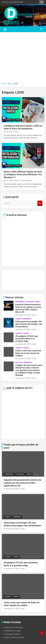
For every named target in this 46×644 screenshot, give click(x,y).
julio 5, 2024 (8, 180)
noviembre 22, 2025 (23, 344)
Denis (16, 132)
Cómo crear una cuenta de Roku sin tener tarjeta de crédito (28, 353)
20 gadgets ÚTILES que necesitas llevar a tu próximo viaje (27, 339)
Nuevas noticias (14, 297)
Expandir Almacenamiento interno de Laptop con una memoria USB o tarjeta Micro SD (28, 308)
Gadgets (19, 333)
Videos (19, 120)
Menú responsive (42, 2)
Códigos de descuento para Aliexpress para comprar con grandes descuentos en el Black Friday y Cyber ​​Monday (29, 370)
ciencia (18, 319)
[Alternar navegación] (5, 29)
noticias (19, 362)
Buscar (40, 203)
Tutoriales (9, 120)
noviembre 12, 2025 (23, 378)
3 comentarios (26, 180)
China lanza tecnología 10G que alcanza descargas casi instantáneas (29, 324)
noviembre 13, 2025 (23, 359)
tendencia (28, 362)
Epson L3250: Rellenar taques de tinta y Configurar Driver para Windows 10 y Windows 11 (23, 174)
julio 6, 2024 (8, 132)
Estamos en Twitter (13, 631)
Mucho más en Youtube (15, 637)
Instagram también (13, 634)
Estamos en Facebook (14, 627)
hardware (20, 302)
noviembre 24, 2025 (23, 329)
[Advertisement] (23, 56)
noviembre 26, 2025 (23, 315)
